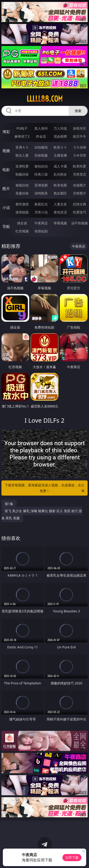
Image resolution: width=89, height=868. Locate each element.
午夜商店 (41, 223)
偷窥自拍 (22, 185)
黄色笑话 (60, 212)
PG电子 (22, 128)
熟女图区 (60, 193)
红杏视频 (22, 231)
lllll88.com (45, 99)
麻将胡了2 (22, 136)
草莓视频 (60, 223)
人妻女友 (60, 204)
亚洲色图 (41, 185)
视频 (6, 151)
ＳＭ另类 (80, 155)
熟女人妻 (22, 155)
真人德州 (41, 128)
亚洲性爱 (22, 166)
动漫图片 (80, 185)
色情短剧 (41, 231)
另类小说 (41, 212)
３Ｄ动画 (80, 147)
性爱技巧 (80, 212)
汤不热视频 (80, 223)
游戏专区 (80, 128)
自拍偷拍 (41, 147)
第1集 (9, 504)
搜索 (78, 111)
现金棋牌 (60, 136)
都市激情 (22, 204)
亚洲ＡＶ (22, 147)
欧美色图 (60, 185)
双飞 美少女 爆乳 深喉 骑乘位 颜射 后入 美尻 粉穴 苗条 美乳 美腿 (42, 514)
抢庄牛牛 (80, 136)
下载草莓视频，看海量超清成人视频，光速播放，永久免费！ (45, 488)
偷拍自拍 (41, 166)
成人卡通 (60, 166)
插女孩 (22, 223)
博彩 (6, 132)
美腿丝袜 (22, 193)
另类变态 (80, 174)
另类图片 (80, 193)
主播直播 (60, 155)
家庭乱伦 (41, 204)
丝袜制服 (41, 155)
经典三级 (41, 174)
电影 (6, 170)
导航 (6, 226)
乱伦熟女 (60, 174)
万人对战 (60, 128)
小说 (6, 208)
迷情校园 (22, 212)
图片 (6, 189)
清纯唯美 (41, 193)
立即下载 (72, 857)
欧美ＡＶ (60, 147)
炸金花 (41, 136)
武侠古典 (80, 204)
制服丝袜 (22, 174)
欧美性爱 (80, 166)
